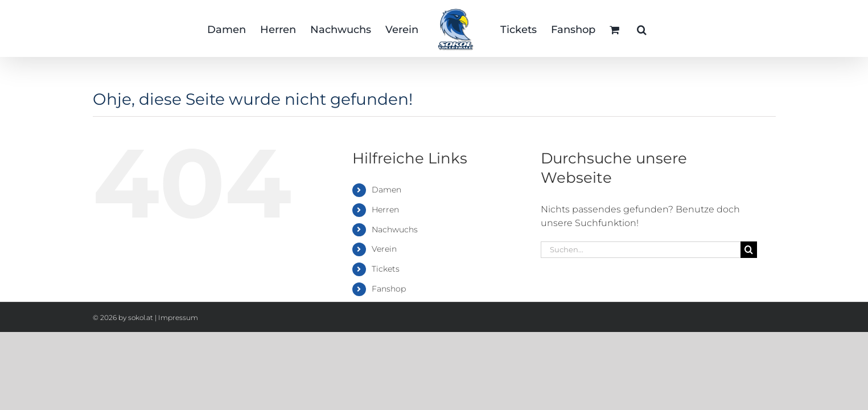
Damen (386, 190)
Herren (385, 210)
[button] (691, 28)
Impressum (178, 317)
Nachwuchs (395, 229)
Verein (384, 249)
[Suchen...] (641, 250)
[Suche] (749, 250)
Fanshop (389, 289)
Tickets (386, 269)
